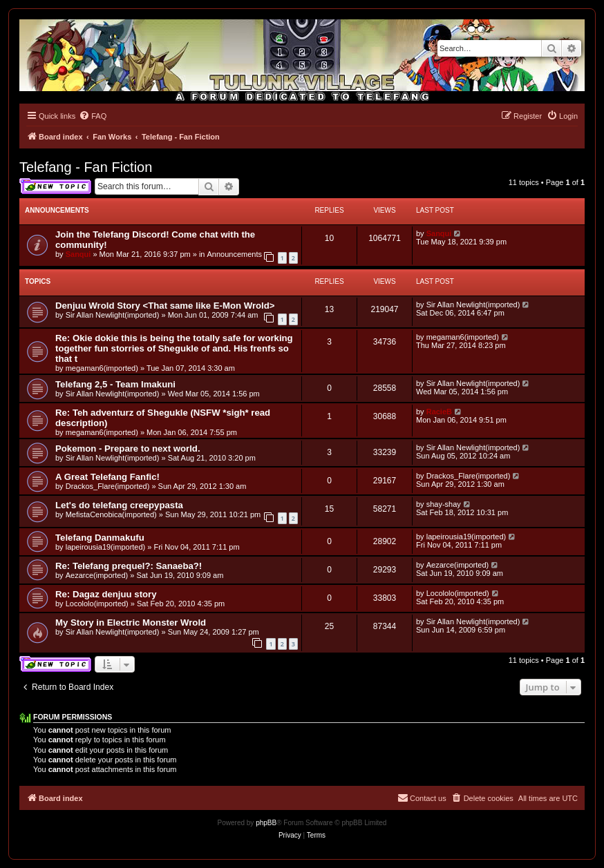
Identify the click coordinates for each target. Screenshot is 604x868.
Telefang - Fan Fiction (86, 167)
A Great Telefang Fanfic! (107, 477)
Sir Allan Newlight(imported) (113, 315)
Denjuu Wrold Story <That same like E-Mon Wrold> (165, 306)
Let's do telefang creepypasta (119, 505)
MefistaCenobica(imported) (111, 514)
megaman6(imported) (102, 368)
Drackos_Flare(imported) (108, 486)
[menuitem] (93, 116)
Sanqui (78, 254)
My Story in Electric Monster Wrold (131, 623)
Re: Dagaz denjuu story (106, 594)
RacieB (439, 412)
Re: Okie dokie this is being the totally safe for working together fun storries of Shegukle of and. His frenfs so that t (174, 348)
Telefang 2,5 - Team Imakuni (115, 384)
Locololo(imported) (97, 604)
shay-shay (444, 504)
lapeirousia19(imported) (106, 547)
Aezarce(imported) (97, 575)
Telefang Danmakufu (100, 538)
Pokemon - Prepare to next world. (128, 449)
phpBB (266, 823)
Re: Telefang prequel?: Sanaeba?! (129, 566)
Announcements (235, 254)
